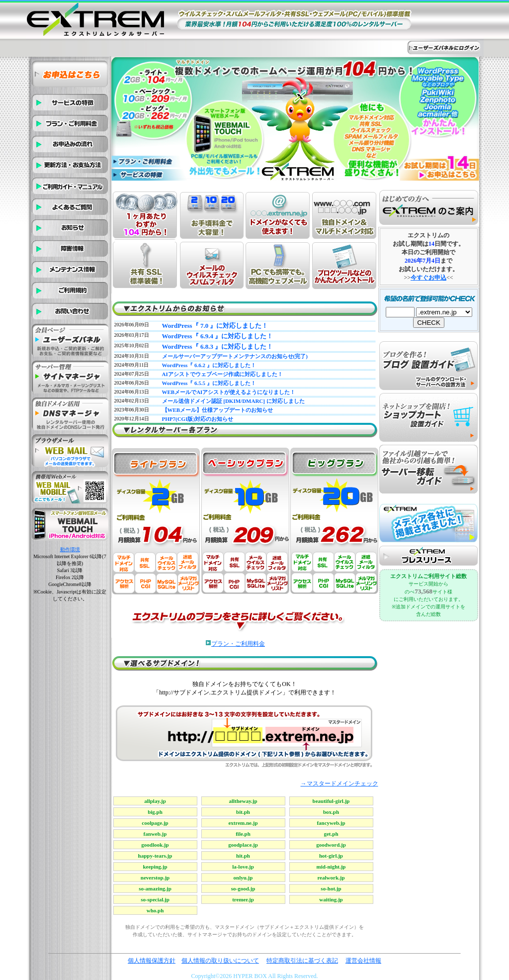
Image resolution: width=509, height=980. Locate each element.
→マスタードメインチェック (339, 784)
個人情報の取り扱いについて (220, 961)
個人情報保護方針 (152, 961)
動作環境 (70, 549)
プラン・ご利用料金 (238, 644)
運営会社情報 (363, 961)
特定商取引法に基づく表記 (302, 961)
